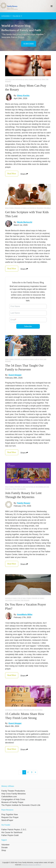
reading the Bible (44, 208)
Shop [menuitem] (4, 850)
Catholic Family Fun (13, 598)
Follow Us (17, 16)
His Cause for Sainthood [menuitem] (12, 832)
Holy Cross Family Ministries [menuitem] (14, 794)
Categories (6, 16)
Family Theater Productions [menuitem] (13, 791)
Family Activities (29, 208)
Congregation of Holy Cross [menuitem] (13, 799)
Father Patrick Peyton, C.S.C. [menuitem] (14, 830)
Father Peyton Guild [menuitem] (10, 835)
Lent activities (28, 487)
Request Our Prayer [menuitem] (10, 817)
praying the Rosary (22, 600)
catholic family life (30, 359)
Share (24, 174)
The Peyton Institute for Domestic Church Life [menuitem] (21, 805)
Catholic (9, 710)
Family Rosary (24, 503)
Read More (12, 174)
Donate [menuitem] (4, 848)
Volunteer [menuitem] (5, 845)
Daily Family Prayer (32, 79)
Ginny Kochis (23, 96)
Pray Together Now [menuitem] (10, 814)
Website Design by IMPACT (32, 865)
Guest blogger (15, 375)
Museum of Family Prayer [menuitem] (12, 802)
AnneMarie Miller (25, 615)
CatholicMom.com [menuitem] (9, 797)
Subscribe (29, 44)
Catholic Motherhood (14, 79)
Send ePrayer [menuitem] (7, 820)
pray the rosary (19, 489)
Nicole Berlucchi (25, 222)
